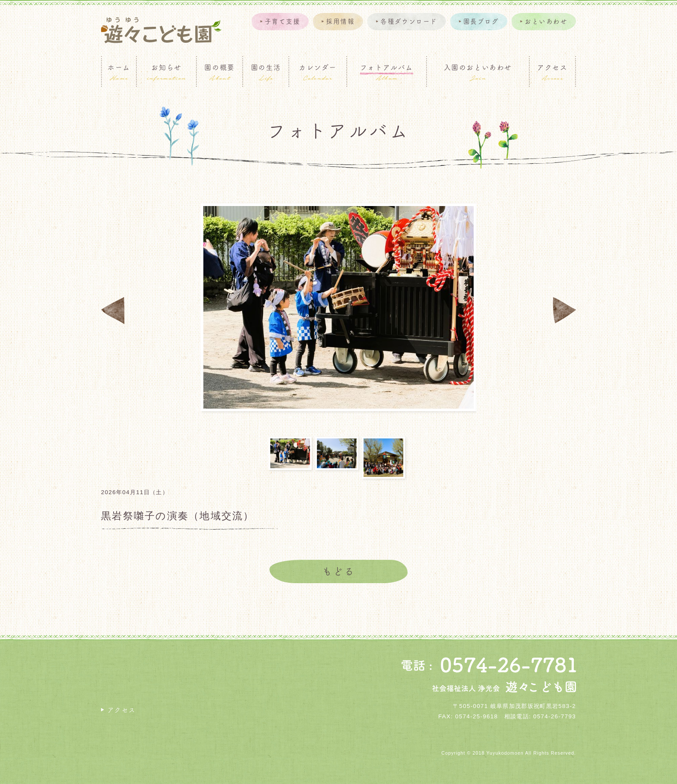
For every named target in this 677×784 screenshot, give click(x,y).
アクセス (122, 710)
